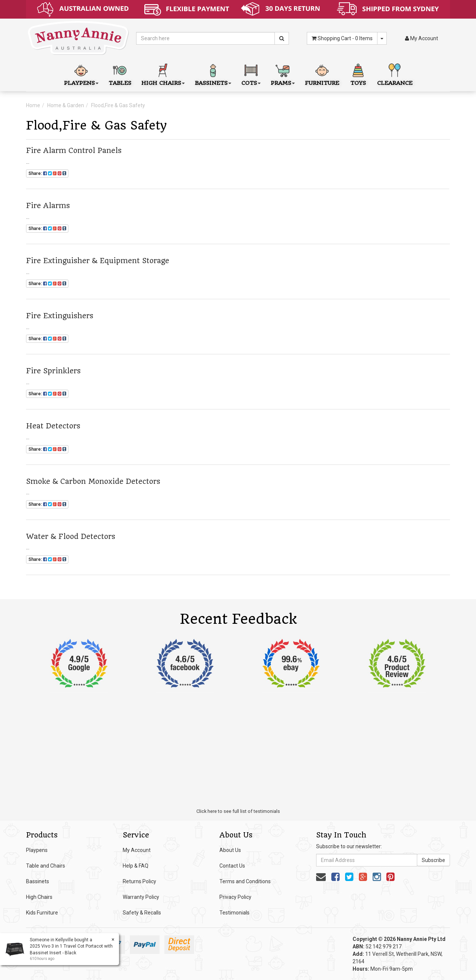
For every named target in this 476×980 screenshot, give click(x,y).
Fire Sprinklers (53, 371)
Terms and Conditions (245, 881)
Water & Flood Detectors (71, 537)
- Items (342, 38)
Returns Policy (139, 881)
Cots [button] (251, 74)
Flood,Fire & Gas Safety (118, 105)
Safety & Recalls (142, 913)
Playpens (37, 850)
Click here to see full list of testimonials (238, 811)
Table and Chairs (46, 866)
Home (33, 105)
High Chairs (39, 897)
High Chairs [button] (163, 74)
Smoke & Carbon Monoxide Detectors (93, 481)
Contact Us (232, 866)
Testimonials (234, 913)
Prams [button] (283, 74)
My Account (137, 850)
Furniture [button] (322, 74)
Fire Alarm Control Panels (74, 151)
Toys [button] (358, 74)
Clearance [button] (395, 74)
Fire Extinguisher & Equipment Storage (98, 261)
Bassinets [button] (213, 74)
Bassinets (38, 881)
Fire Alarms (48, 206)
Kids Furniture (42, 913)
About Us (230, 850)
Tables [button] (120, 74)
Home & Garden (66, 105)
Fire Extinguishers (60, 316)
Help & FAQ (136, 866)
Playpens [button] (81, 74)
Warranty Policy (141, 897)
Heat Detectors (53, 426)
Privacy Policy (235, 897)
